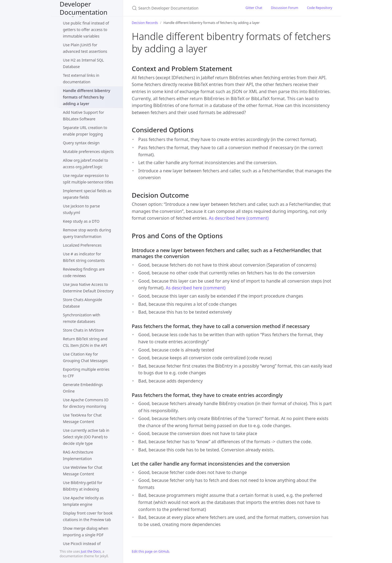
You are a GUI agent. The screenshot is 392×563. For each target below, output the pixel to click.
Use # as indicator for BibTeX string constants (84, 257)
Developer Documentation (84, 8)
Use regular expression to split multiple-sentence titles (88, 179)
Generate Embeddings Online (83, 388)
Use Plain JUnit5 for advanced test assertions (85, 48)
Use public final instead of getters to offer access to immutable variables (86, 30)
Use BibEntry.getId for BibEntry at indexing (83, 486)
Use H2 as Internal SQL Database (83, 63)
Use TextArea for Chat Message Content (82, 418)
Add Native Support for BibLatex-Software (83, 116)
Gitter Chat (254, 8)
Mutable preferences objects (88, 152)
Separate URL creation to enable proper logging (85, 131)
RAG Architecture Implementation (78, 455)
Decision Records (145, 23)
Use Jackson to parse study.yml (81, 209)
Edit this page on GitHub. (151, 551)
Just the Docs (91, 551)
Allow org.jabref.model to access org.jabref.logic (85, 163)
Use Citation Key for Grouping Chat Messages (85, 357)
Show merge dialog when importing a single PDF (86, 532)
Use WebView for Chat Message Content (83, 471)
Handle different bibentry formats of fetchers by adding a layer (87, 97)
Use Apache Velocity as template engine (83, 501)
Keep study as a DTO (81, 221)
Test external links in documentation (81, 79)
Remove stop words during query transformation (87, 233)
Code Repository (320, 8)
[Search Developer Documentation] (182, 8)
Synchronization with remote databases (82, 318)
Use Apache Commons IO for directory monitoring (86, 403)
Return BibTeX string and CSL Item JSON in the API (85, 342)
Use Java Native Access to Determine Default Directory (88, 288)
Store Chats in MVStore (83, 330)
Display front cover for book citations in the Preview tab (88, 516)
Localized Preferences (82, 245)
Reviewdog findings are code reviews (84, 272)
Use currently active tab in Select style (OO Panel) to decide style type (86, 437)
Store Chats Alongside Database (82, 303)
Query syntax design (81, 143)
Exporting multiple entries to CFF (86, 373)
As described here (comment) (239, 218)
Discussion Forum (284, 8)
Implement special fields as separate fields (87, 194)
